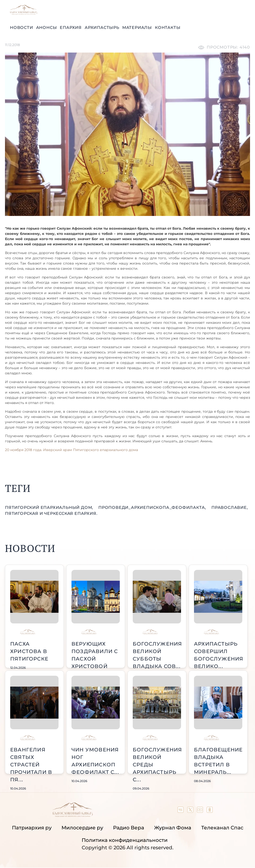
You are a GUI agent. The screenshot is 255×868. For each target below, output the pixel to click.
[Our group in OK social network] (210, 811)
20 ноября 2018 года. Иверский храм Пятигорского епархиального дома (71, 450)
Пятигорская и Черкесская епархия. (51, 513)
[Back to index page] (24, 13)
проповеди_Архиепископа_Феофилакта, (153, 507)
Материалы (137, 28)
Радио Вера (129, 828)
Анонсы (47, 28)
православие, (230, 507)
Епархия (71, 28)
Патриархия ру (32, 828)
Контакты (168, 28)
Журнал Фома (173, 828)
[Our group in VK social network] (181, 811)
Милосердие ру (82, 828)
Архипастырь (102, 28)
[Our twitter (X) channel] (191, 811)
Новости (22, 28)
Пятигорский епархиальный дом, (50, 507)
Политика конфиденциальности (125, 840)
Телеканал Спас (222, 828)
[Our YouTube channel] (201, 811)
